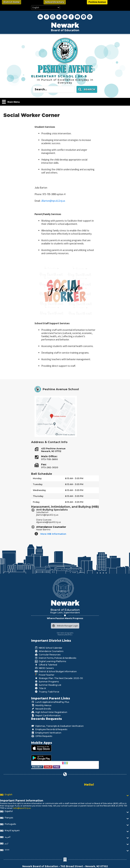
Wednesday (39, 490)
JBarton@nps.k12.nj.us (53, 201)
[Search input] (54, 89)
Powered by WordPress (65, 635)
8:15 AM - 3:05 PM (74, 478)
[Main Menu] (11, 102)
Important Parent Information (22, 801)
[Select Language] (46, 8)
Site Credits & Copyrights (65, 633)
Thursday (38, 496)
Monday (37, 478)
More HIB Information (53, 534)
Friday (36, 502)
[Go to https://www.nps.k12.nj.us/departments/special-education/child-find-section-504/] (37, 767)
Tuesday (38, 484)
